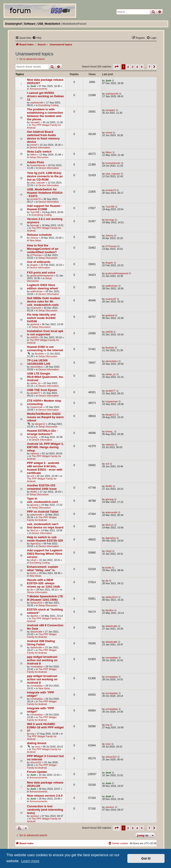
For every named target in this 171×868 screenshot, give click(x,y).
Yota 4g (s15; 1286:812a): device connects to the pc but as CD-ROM (45, 176)
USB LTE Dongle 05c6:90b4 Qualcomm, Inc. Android (45, 377)
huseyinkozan (38, 165)
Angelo (34, 265)
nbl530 (34, 337)
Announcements (39, 89)
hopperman (37, 407)
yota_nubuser (38, 183)
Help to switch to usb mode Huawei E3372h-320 (45, 539)
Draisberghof (13, 24)
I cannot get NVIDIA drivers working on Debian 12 (45, 96)
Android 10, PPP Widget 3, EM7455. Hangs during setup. (45, 447)
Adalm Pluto (36, 162)
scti (32, 476)
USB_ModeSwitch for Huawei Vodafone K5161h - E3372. (45, 193)
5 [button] (142, 67)
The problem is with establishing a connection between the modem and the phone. (45, 114)
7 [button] (149, 67)
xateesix (35, 453)
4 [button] (137, 67)
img (32, 734)
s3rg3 (33, 560)
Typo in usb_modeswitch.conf (42, 500)
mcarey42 (36, 308)
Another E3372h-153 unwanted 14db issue (42, 487)
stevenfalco (37, 367)
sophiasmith (37, 103)
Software (30, 24)
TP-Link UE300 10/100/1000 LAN (39, 362)
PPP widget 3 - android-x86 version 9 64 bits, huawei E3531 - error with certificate (45, 468)
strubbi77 (35, 393)
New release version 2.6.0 (45, 796)
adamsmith (36, 515)
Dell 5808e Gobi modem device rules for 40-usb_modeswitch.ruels (44, 301)
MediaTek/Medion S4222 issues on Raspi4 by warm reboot (45, 417)
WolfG (34, 492)
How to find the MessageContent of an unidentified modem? (43, 249)
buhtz (33, 573)
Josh (33, 86)
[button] (116, 67)
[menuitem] (37, 38)
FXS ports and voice (41, 273)
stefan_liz (35, 383)
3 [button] (133, 67)
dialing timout (37, 743)
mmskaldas (37, 667)
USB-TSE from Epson (42, 390)
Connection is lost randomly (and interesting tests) (45, 810)
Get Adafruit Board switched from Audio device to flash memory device (43, 137)
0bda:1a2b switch (39, 152)
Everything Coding (49, 105)
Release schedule (39, 235)
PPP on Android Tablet (43, 512)
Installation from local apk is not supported (45, 333)
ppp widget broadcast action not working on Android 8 (42, 660)
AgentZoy (36, 544)
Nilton (33, 155)
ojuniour (35, 816)
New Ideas (35, 240)
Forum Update (37, 772)
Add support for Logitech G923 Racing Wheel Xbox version (45, 554)
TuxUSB (35, 212)
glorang (34, 505)
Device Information (40, 147)
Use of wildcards (39, 262)
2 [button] (128, 67)
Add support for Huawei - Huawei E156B (45, 207)
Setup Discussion (39, 157)
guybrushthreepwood (42, 276)
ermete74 (35, 199)
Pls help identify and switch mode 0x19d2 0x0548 (41, 318)
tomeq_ (34, 437)
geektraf (35, 324)
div (32, 590)
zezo (38, 747)
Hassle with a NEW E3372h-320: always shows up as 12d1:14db (43, 583)
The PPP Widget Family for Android (42, 519)
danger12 (40, 424)
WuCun (34, 530)
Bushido (39, 354)
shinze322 (36, 762)
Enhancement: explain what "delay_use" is (43, 568)
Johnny (34, 238)
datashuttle (36, 632)
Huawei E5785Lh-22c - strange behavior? (42, 432)
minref (34, 145)
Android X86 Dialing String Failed (41, 643)
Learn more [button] (30, 861)
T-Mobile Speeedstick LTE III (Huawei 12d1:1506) (45, 598)
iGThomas (36, 255)
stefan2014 (36, 603)
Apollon (34, 616)
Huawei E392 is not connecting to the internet (45, 348)
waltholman (37, 291)
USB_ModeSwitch (49, 24)
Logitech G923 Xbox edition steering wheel (42, 287)
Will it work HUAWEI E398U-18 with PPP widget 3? (45, 727)
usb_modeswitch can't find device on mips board (45, 526)
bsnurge (35, 225)
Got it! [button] (146, 858)
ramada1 (35, 122)
